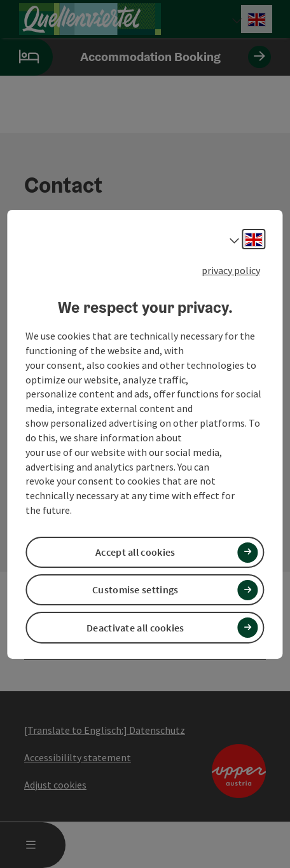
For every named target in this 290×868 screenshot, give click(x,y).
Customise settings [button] (135, 589)
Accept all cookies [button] (135, 552)
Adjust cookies (55, 785)
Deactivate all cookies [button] (135, 628)
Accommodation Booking (135, 57)
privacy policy (231, 270)
